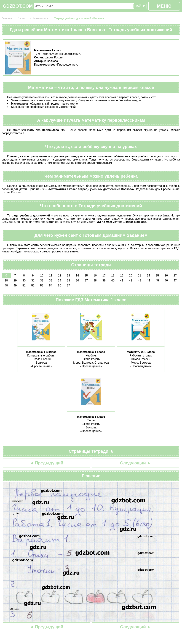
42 (131, 280)
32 (42, 280)
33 (51, 280)
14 (77, 276)
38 (95, 280)
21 (140, 276)
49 (15, 285)
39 (104, 280)
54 (51, 285)
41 (122, 280)
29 (15, 280)
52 (33, 285)
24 (148, 276)
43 (140, 280)
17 (104, 276)
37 (86, 280)
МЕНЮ (164, 6)
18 (113, 276)
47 (175, 280)
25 (157, 276)
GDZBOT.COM (18, 6)
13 (68, 276)
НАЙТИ (140, 6)
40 (113, 280)
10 (42, 276)
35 (68, 280)
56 (60, 285)
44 (148, 280)
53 (42, 285)
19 (122, 276)
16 (95, 276)
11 (51, 276)
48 (6, 285)
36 (77, 280)
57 (68, 285)
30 (24, 280)
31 (33, 280)
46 (166, 280)
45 (157, 280)
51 (24, 285)
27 (175, 276)
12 (60, 276)
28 (6, 280)
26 (166, 276)
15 (86, 276)
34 (60, 280)
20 (131, 276)
